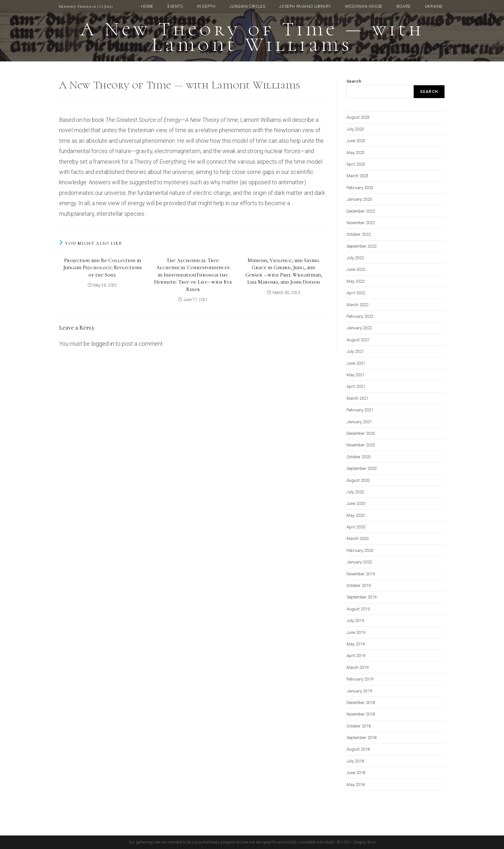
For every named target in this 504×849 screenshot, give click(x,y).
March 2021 (357, 398)
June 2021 (356, 363)
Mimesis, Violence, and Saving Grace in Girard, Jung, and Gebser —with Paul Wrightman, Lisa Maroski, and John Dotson (284, 271)
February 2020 (360, 550)
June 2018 (356, 773)
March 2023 (357, 176)
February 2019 (360, 679)
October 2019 (359, 585)
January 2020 (359, 562)
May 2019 (355, 644)
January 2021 (359, 422)
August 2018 (358, 749)
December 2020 (361, 433)
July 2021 (355, 351)
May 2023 (355, 153)
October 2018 (359, 726)
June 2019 (356, 632)
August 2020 (358, 480)
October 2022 (359, 234)
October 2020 (359, 457)
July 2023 (355, 129)
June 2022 (356, 269)
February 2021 (360, 410)
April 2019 (356, 656)
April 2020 (356, 527)
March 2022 (357, 305)
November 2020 (361, 445)
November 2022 (361, 223)
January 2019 (359, 691)
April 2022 (356, 293)
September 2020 (361, 468)
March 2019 (357, 667)
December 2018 (361, 703)
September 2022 (361, 246)
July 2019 (355, 621)
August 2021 (358, 340)
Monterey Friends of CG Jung (86, 6)
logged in (103, 344)
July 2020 (355, 492)
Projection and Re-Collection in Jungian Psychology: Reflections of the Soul (103, 268)
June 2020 (356, 503)
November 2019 (361, 574)
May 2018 (355, 785)
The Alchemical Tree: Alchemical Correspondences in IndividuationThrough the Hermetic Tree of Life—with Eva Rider (193, 275)
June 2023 (356, 141)
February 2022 (360, 316)
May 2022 (355, 281)
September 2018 (361, 738)
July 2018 (355, 761)
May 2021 (355, 375)
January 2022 (359, 328)
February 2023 (360, 188)
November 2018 (361, 714)
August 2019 (358, 609)
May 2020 (355, 515)
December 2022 (361, 211)
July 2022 (355, 258)
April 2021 (356, 386)
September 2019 (361, 597)
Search (354, 81)
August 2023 (358, 117)
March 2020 (357, 539)
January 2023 (359, 199)
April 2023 (356, 164)
